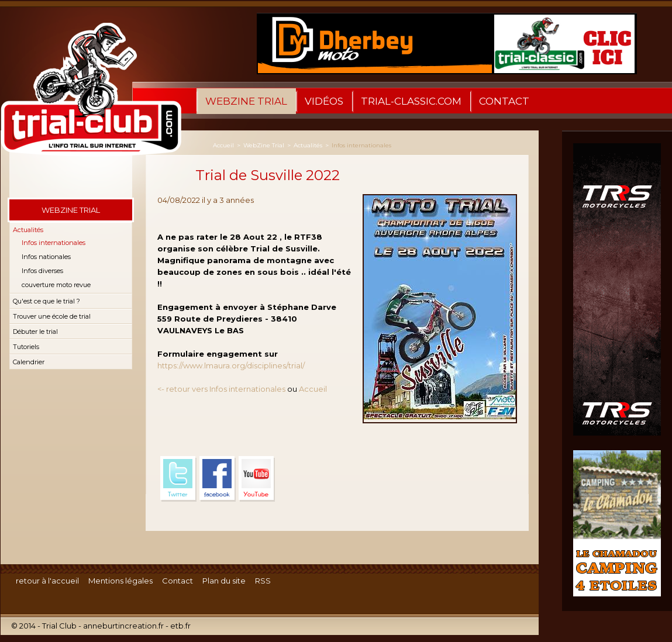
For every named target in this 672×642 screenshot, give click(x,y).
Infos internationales (54, 243)
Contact (504, 101)
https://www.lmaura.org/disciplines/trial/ (231, 365)
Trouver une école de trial (52, 316)
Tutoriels (26, 347)
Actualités (28, 230)
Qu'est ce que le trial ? (46, 301)
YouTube (257, 479)
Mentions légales (120, 581)
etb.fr (180, 626)
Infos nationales (46, 257)
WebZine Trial (246, 101)
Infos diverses (42, 271)
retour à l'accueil (47, 581)
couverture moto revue (56, 285)
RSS (263, 581)
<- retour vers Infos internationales (221, 389)
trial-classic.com (411, 101)
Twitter (178, 479)
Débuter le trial (35, 332)
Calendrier (29, 362)
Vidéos (324, 101)
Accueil (223, 145)
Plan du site (224, 581)
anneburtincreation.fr (123, 626)
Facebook (218, 479)
